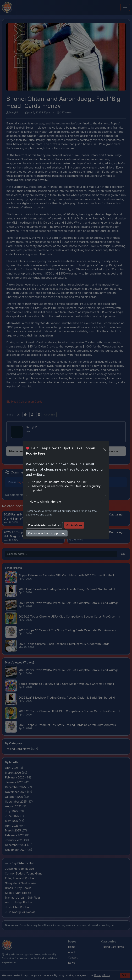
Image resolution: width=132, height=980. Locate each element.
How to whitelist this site (45, 502)
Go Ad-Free (74, 525)
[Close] (105, 450)
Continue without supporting (47, 533)
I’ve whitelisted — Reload (44, 525)
